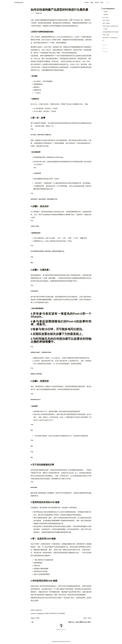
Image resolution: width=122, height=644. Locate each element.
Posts (87, 2)
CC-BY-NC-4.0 (54, 613)
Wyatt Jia (39, 13)
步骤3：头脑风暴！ (107, 23)
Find (102, 2)
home (90, 618)
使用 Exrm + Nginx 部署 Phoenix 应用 (79, 622)
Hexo (66, 642)
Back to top (105, 48)
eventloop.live (19, 2)
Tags (92, 2)
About (97, 2)
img (32, 129)
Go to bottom (105, 52)
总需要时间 (106, 15)
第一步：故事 (105, 17)
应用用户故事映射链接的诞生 (109, 9)
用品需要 (106, 12)
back (85, 618)
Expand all (105, 45)
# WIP (37, 618)
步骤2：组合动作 (106, 20)
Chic (69, 642)
